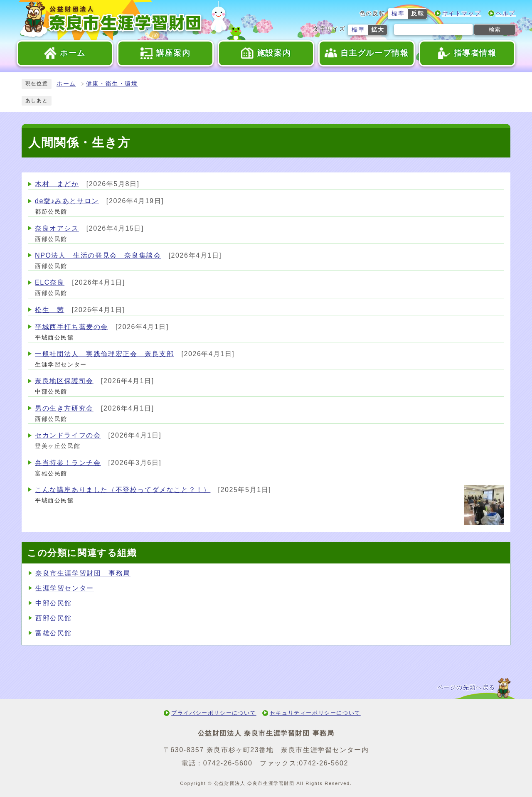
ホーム (66, 84)
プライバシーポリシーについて (214, 713)
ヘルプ (506, 14)
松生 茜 (49, 310)
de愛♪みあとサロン (67, 201)
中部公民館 (54, 603)
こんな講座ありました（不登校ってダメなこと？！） (123, 490)
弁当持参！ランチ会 (68, 463)
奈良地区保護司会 (64, 381)
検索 (495, 30)
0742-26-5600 (228, 763)
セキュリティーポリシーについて (315, 713)
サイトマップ (462, 14)
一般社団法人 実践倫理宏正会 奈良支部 (104, 354)
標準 (398, 14)
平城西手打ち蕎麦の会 (71, 327)
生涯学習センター (65, 588)
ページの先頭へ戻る (466, 688)
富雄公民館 (54, 633)
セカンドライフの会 (68, 435)
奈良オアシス (57, 228)
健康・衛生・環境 (112, 84)
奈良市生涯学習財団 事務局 (83, 573)
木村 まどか (57, 184)
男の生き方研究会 (64, 408)
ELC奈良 (50, 282)
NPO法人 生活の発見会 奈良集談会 (98, 255)
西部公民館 (54, 618)
